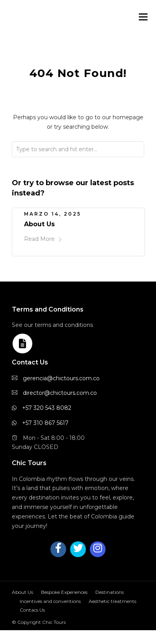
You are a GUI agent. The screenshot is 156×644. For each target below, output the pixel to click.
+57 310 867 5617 (45, 423)
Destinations (110, 592)
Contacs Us (32, 610)
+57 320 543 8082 (47, 408)
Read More (43, 239)
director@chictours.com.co (60, 393)
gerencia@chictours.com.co (61, 378)
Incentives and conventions (50, 601)
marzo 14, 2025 (53, 214)
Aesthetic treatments (112, 601)
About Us (39, 224)
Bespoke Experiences (64, 592)
